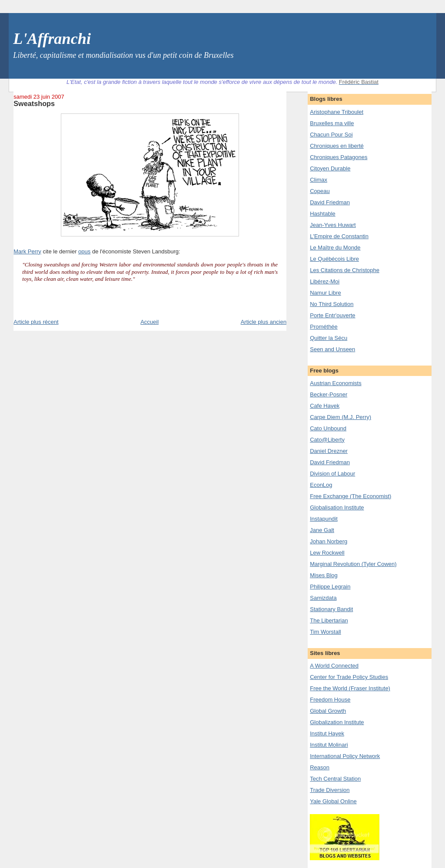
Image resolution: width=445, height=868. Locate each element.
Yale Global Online (333, 801)
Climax (319, 180)
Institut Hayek (327, 733)
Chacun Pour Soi (331, 135)
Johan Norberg (329, 541)
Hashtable (323, 214)
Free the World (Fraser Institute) (350, 688)
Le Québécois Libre (334, 259)
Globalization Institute (337, 722)
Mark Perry (27, 251)
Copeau (320, 191)
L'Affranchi (52, 39)
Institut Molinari (329, 745)
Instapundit (324, 519)
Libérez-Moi (325, 281)
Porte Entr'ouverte (332, 315)
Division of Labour (332, 474)
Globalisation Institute (337, 507)
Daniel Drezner (329, 451)
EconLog (321, 485)
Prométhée (324, 327)
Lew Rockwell (327, 553)
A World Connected (334, 666)
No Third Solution (332, 304)
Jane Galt (322, 530)
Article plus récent (36, 322)
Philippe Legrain (330, 587)
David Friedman (330, 202)
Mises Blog (324, 575)
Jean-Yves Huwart (333, 225)
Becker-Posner (329, 394)
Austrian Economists (336, 383)
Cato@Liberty (327, 440)
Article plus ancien (264, 322)
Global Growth (328, 711)
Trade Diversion (330, 790)
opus (84, 251)
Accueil (149, 322)
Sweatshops (34, 103)
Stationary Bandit (331, 609)
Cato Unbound (328, 428)
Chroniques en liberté (337, 146)
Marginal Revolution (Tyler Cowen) (353, 564)
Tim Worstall (325, 632)
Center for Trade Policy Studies (349, 677)
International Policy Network (345, 756)
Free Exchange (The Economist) (350, 496)
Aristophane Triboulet (337, 112)
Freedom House (330, 700)
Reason (320, 767)
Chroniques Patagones (339, 157)
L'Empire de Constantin (339, 236)
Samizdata (323, 598)
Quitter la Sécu (329, 338)
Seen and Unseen (332, 349)
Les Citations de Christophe (345, 270)
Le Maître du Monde (335, 248)
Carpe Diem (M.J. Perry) (340, 417)
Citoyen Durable (330, 168)
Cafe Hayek (325, 406)
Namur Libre (325, 293)
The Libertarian (329, 620)
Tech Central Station (335, 779)
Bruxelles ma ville (332, 123)
